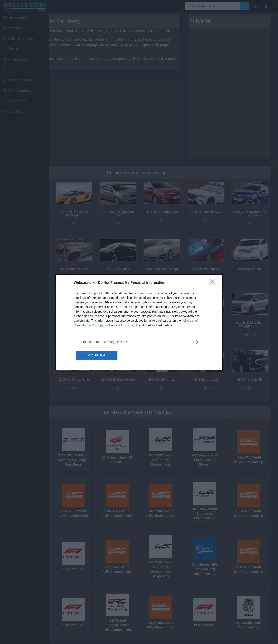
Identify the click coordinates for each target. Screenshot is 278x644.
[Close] (214, 283)
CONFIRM (97, 355)
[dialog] (139, 322)
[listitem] (139, 342)
